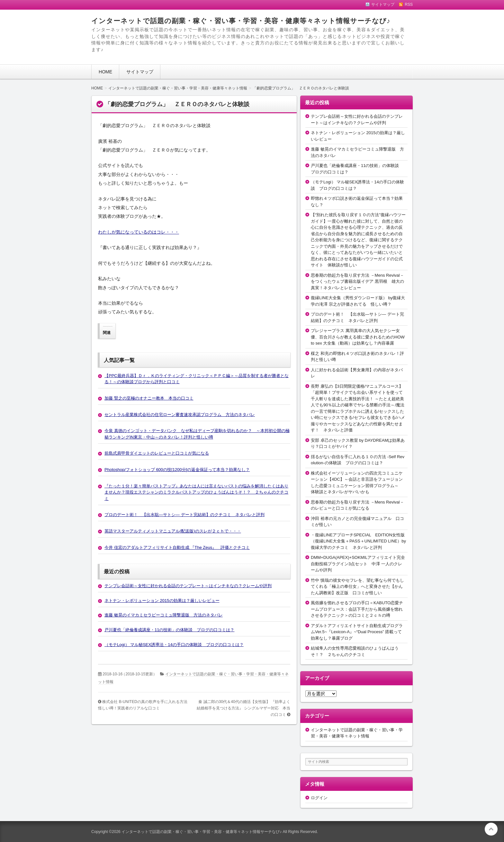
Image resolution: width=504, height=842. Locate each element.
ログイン (319, 798)
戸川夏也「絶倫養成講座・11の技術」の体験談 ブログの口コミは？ (169, 630)
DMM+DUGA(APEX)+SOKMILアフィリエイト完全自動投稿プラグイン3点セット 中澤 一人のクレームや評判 (358, 564)
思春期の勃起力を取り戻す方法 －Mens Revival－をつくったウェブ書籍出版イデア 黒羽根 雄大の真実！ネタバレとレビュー (357, 282)
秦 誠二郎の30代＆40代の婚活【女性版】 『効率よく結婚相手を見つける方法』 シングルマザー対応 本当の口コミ (243, 708)
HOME (105, 72)
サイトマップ (140, 72)
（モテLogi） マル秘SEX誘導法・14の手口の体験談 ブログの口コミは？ (174, 645)
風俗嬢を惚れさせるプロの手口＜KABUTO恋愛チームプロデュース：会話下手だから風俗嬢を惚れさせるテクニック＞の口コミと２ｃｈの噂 (357, 609)
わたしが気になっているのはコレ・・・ (139, 232)
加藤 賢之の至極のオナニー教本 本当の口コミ (149, 398)
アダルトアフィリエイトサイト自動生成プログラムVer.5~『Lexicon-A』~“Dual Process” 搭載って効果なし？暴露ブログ (357, 632)
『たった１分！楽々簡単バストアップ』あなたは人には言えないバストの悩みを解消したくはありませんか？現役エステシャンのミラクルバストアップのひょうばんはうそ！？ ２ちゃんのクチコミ (196, 492)
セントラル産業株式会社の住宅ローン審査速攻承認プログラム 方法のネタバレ (180, 415)
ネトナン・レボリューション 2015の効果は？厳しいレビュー (162, 601)
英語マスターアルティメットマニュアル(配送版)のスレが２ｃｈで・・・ (173, 531)
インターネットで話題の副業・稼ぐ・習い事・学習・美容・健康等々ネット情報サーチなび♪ (241, 21)
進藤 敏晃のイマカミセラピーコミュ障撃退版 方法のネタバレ (164, 615)
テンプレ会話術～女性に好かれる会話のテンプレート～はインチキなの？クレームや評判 (188, 586)
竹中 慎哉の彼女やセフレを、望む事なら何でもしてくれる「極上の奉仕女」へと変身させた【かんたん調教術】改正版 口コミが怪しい (357, 587)
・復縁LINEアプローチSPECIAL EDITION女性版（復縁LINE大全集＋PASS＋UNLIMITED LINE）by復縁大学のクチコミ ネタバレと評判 (358, 541)
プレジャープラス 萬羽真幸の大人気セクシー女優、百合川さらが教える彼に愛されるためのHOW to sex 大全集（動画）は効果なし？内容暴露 (358, 337)
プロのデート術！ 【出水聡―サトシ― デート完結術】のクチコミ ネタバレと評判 (184, 515)
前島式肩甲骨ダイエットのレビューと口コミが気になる (157, 453)
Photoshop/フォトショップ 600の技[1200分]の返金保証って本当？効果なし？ (177, 470)
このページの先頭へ (491, 829)
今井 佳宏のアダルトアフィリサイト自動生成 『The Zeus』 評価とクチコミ (177, 547)
